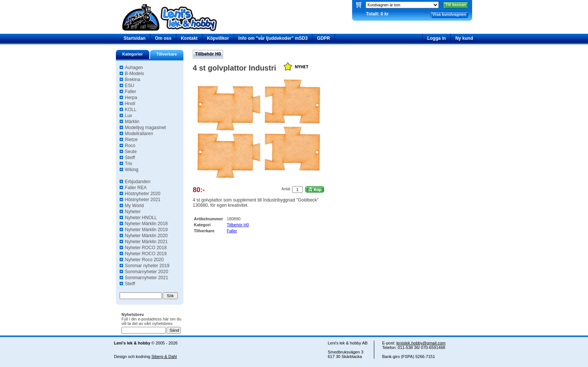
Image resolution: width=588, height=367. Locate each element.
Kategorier (133, 54)
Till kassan (456, 5)
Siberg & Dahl (164, 356)
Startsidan (135, 38)
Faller (232, 231)
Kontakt (189, 38)
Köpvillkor (218, 38)
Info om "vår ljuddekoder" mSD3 (273, 38)
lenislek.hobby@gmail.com (421, 343)
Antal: (286, 189)
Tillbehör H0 (208, 54)
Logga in (436, 38)
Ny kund (464, 38)
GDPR (323, 38)
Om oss (163, 38)
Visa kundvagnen (449, 14)
